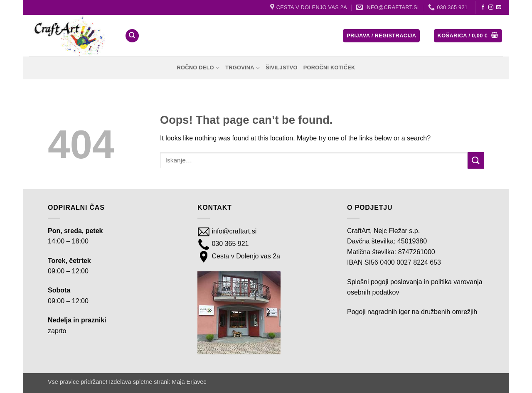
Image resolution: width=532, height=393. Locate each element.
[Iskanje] (132, 36)
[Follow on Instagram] (491, 7)
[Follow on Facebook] (483, 7)
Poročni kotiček (329, 68)
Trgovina (243, 68)
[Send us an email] (499, 7)
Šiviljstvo (282, 68)
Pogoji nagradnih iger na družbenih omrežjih (412, 312)
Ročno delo (198, 68)
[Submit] (476, 160)
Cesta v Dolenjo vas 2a (245, 256)
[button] (381, 36)
